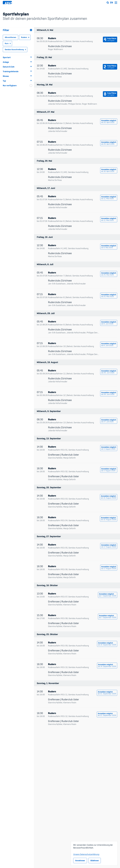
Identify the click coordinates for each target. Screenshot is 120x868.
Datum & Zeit (18, 67)
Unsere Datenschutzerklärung (86, 854)
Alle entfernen (10, 37)
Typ (18, 81)
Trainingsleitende (18, 71)
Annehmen (80, 860)
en (112, 3)
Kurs (8, 43)
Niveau (18, 76)
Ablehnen (95, 860)
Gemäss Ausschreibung (16, 49)
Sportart (18, 57)
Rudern (25, 37)
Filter (17, 30)
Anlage (18, 62)
